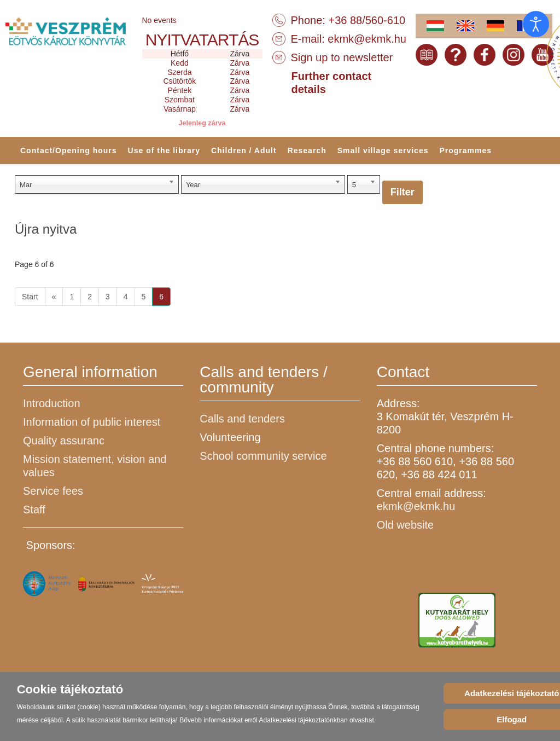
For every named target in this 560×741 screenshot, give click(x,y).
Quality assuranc (64, 441)
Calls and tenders (242, 419)
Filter (402, 192)
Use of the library (164, 150)
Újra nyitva (46, 229)
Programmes (465, 150)
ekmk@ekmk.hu (367, 39)
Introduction (52, 403)
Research (307, 150)
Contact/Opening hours (69, 150)
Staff (34, 510)
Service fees (53, 491)
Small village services (383, 150)
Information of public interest (92, 422)
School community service (263, 456)
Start (30, 297)
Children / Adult (244, 150)
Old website (406, 525)
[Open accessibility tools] (536, 24)
